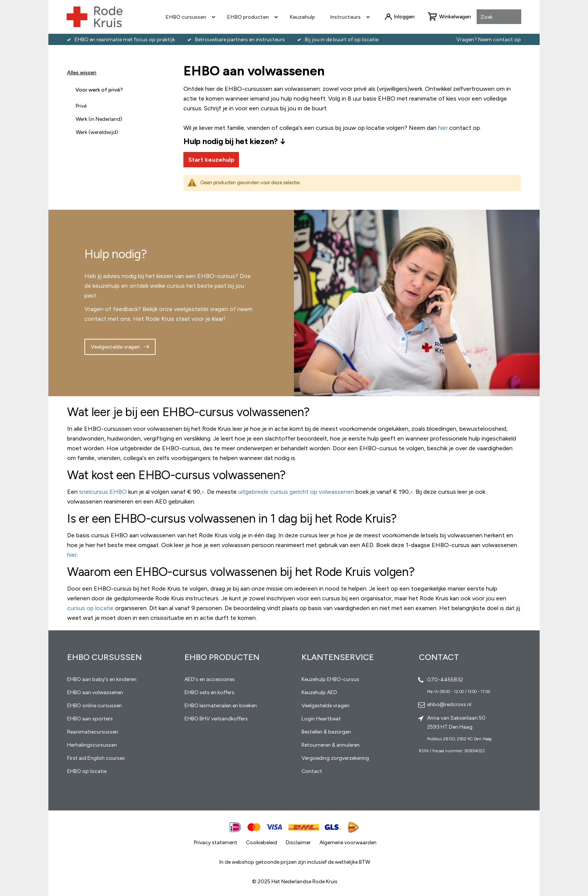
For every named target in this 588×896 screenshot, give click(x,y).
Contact (312, 771)
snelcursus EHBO (103, 492)
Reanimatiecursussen (93, 732)
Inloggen (404, 17)
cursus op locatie (90, 608)
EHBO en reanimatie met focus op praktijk (125, 40)
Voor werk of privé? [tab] (99, 90)
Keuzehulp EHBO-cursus (330, 679)
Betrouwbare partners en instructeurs (240, 40)
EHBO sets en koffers (209, 692)
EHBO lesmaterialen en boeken (221, 706)
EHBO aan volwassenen (95, 692)
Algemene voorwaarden (348, 843)
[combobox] (499, 17)
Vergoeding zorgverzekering (335, 758)
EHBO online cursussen (94, 706)
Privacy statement (216, 843)
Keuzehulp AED (319, 692)
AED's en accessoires (210, 679)
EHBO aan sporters (90, 719)
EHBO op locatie (87, 771)
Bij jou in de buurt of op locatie (342, 40)
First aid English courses (96, 758)
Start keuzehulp (211, 160)
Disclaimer (298, 843)
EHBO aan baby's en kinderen (102, 679)
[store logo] (94, 17)
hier (72, 555)
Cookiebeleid (262, 843)
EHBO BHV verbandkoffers (216, 719)
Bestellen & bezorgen (326, 732)
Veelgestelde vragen (115, 347)
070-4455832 (445, 680)
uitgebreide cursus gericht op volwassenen (296, 492)
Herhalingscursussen (92, 745)
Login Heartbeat (321, 719)
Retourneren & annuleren (331, 745)
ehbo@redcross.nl (449, 704)
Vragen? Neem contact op (489, 40)
